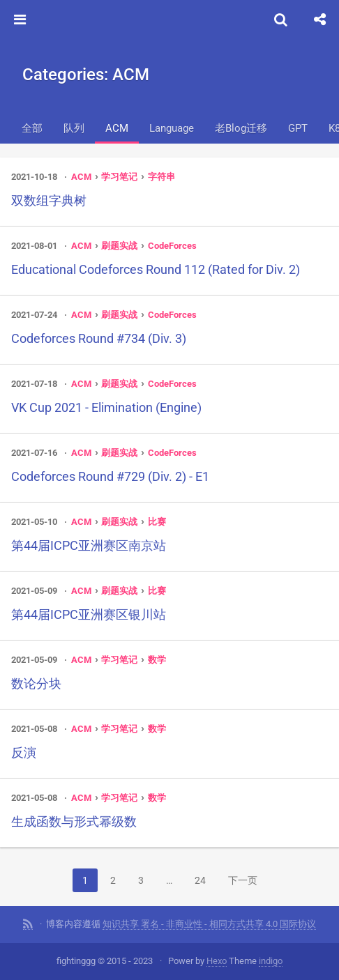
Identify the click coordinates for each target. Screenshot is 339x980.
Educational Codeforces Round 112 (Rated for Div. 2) (156, 269)
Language (172, 128)
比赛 (157, 522)
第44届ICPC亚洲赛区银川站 (89, 614)
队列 (74, 128)
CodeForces (172, 246)
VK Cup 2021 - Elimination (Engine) (106, 407)
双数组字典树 (49, 200)
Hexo (217, 961)
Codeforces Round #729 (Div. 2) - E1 (110, 476)
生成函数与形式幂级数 (74, 821)
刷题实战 (119, 246)
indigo (271, 961)
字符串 (161, 177)
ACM (117, 128)
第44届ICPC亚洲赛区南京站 (89, 545)
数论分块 (36, 683)
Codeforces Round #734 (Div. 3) (99, 338)
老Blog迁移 (241, 128)
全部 (32, 128)
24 (200, 880)
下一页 (243, 880)
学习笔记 (119, 177)
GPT (298, 128)
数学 (157, 660)
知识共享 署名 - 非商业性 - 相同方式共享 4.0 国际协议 (209, 924)
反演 (24, 752)
